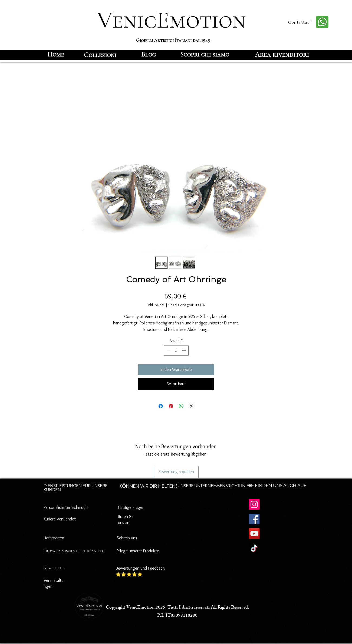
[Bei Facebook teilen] (161, 406)
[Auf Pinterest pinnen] (171, 406)
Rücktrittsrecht (188, 551)
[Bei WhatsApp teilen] (181, 406)
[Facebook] (254, 519)
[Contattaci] (300, 22)
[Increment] (184, 351)
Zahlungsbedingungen (195, 536)
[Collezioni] (100, 55)
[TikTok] (254, 548)
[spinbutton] (176, 351)
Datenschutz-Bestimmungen (201, 507)
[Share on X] (192, 406)
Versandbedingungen (194, 570)
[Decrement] (168, 351)
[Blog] (149, 54)
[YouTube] (254, 534)
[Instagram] (254, 504)
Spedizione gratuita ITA (187, 305)
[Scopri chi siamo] (205, 54)
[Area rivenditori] (282, 54)
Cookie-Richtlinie (190, 517)
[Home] (56, 54)
